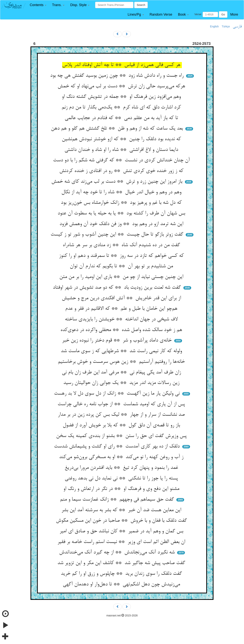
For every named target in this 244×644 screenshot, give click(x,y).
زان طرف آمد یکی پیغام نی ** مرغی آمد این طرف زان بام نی (122, 373)
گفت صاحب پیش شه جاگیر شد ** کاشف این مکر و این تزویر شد (122, 563)
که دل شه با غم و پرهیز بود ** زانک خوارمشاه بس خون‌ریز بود (122, 203)
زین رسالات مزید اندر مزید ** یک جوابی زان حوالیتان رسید (122, 383)
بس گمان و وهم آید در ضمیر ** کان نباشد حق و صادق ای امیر (122, 531)
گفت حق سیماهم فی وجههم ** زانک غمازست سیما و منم (118, 500)
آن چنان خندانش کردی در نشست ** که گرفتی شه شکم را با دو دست (122, 160)
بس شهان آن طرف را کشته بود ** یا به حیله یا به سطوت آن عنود (122, 213)
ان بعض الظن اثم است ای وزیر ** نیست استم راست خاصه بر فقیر (122, 542)
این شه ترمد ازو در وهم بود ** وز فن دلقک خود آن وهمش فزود (122, 224)
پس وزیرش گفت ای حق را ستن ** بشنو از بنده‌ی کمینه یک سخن (122, 436)
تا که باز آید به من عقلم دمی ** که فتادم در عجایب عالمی (122, 118)
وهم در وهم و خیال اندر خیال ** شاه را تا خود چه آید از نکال (122, 192)
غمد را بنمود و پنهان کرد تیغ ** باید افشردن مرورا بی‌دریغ (122, 468)
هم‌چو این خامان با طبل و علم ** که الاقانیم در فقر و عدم (122, 309)
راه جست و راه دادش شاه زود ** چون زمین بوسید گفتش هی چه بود (118, 76)
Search (141, 5)
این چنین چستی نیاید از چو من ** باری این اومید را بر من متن (122, 277)
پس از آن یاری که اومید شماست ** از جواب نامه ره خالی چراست (122, 404)
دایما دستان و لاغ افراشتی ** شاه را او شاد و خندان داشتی (122, 150)
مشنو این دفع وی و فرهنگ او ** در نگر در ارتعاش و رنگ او (122, 489)
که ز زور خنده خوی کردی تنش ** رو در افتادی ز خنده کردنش (122, 171)
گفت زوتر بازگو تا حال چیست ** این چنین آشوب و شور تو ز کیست (118, 235)
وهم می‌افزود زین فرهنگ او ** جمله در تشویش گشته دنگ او (122, 97)
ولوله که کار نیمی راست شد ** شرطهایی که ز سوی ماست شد (122, 351)
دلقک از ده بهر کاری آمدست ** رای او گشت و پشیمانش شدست (118, 447)
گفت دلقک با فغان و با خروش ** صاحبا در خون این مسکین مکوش (122, 521)
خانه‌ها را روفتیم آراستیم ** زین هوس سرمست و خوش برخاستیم (122, 362)
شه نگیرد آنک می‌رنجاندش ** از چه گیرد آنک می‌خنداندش (118, 552)
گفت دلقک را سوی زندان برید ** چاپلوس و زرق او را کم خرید (122, 574)
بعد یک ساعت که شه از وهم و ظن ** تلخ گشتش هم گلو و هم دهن (118, 129)
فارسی (237, 27)
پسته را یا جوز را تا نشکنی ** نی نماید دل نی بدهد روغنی (122, 478)
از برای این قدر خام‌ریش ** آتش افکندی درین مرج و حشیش (122, 298)
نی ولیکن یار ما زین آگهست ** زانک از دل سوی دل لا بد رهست (118, 394)
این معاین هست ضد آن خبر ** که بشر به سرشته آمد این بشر (122, 510)
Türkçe (226, 26)
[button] (38, 5)
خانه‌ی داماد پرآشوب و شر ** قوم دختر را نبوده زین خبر (118, 341)
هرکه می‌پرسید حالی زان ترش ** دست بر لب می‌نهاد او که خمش (122, 86)
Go (223, 14)
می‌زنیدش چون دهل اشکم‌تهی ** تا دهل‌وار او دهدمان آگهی (122, 584)
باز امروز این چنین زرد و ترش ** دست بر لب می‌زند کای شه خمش (118, 182)
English (214, 26)
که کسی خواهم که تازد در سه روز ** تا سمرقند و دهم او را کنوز (122, 256)
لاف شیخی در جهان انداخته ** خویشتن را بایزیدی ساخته (122, 319)
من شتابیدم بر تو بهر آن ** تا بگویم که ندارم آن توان (122, 266)
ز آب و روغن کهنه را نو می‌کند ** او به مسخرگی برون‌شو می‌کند (122, 457)
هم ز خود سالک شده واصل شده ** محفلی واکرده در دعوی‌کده (122, 330)
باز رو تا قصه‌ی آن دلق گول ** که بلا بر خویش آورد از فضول (122, 425)
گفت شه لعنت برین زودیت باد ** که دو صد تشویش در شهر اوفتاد (118, 288)
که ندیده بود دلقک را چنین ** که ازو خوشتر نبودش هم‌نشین (122, 139)
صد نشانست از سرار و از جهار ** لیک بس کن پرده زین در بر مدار (122, 415)
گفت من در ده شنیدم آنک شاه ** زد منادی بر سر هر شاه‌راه (122, 245)
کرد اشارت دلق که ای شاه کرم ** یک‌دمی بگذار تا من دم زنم (122, 107)
